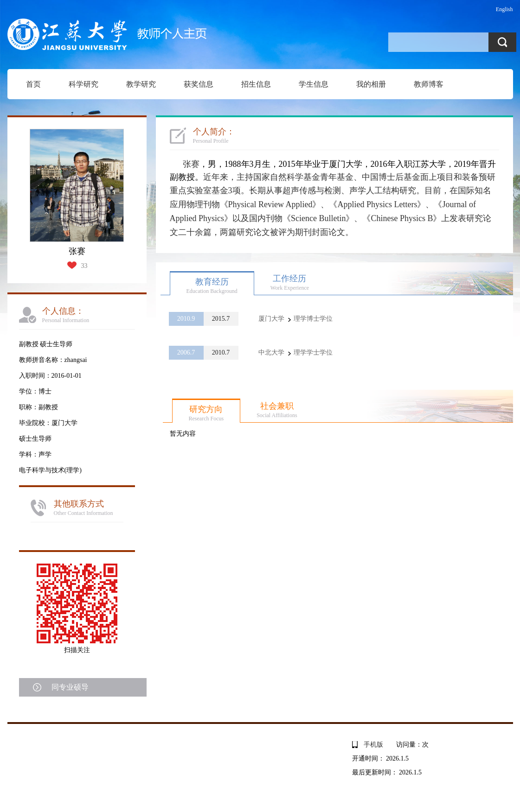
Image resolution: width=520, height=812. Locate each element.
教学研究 (141, 84)
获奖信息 (199, 84)
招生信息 (256, 84)
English (504, 9)
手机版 (373, 745)
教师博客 (429, 84)
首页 (33, 84)
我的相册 (371, 84)
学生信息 (314, 84)
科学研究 (83, 84)
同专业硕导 (70, 687)
